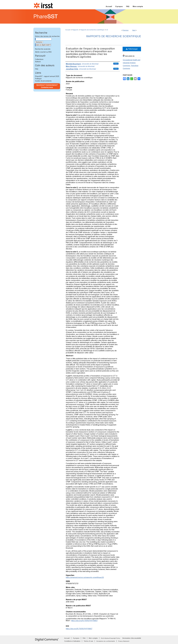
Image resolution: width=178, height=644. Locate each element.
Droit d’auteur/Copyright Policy (111, 638)
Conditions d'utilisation (72, 641)
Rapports (75, 30)
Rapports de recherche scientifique (92, 30)
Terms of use (88, 641)
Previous (126, 30)
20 (107, 30)
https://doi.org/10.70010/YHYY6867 (84, 621)
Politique (38, 79)
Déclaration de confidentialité (106, 641)
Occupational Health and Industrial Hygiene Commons (132, 63)
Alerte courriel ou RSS (43, 52)
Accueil (68, 30)
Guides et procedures (43, 81)
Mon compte (93, 638)
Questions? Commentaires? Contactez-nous (47, 86)
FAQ (37, 69)
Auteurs (38, 62)
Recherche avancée (43, 49)
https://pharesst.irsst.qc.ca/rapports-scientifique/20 (85, 577)
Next (134, 30)
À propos (76, 638)
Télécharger (132, 49)
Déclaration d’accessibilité (132, 638)
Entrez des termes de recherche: (47, 36)
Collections (39, 59)
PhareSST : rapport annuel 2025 (47, 76)
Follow (116, 64)
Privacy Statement (124, 641)
